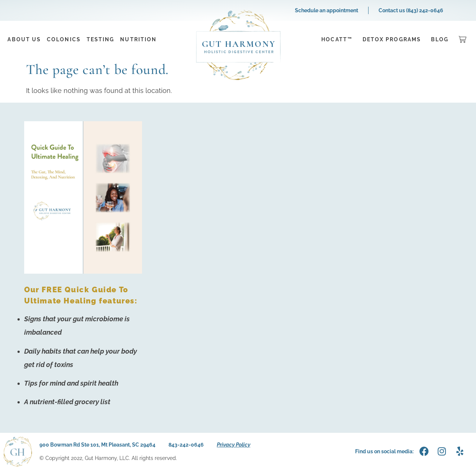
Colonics (64, 39)
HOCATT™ (337, 39)
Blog (440, 39)
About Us (24, 39)
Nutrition (138, 39)
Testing (101, 39)
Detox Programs (392, 39)
